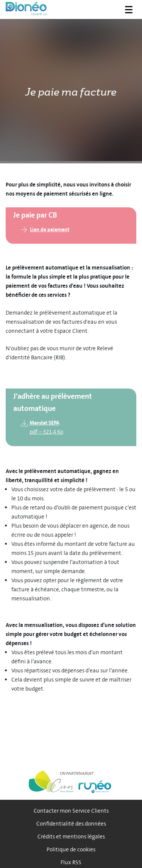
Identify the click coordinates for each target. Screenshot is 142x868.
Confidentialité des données (71, 824)
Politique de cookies (71, 850)
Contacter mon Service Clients (71, 811)
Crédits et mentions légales (71, 837)
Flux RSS (71, 863)
